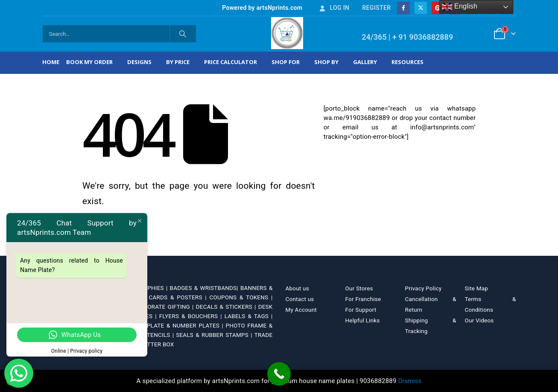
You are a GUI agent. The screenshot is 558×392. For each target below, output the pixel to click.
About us (297, 288)
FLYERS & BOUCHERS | (192, 316)
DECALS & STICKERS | (227, 307)
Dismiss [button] (410, 381)
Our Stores (359, 288)
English (460, 7)
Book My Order (89, 62)
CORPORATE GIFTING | (164, 307)
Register (376, 8)
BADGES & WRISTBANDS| (205, 288)
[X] (421, 8)
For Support (361, 310)
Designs (139, 62)
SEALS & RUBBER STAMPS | (215, 335)
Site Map (477, 288)
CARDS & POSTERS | (179, 297)
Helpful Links (363, 320)
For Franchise (363, 299)
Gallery (365, 62)
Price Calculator (231, 62)
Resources (408, 62)
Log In (334, 8)
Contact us (300, 299)
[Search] (183, 34)
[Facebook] (403, 8)
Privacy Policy (424, 288)
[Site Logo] (287, 33)
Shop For (286, 62)
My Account (301, 310)
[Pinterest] (438, 8)
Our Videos (479, 320)
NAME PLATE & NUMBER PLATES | (177, 325)
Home (51, 62)
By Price (178, 62)
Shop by (326, 62)
